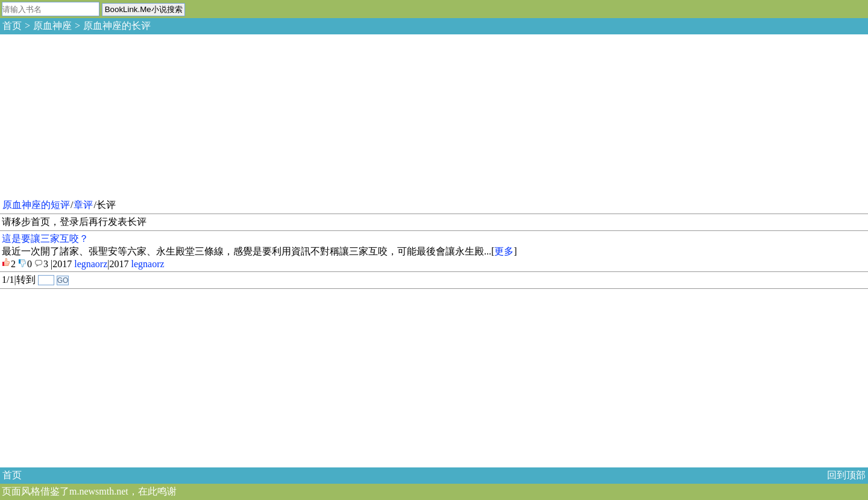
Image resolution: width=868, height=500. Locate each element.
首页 (12, 26)
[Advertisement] (90, 115)
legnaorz (91, 264)
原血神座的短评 (36, 205)
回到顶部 (846, 475)
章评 (83, 205)
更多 (504, 251)
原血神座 (52, 26)
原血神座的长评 (117, 26)
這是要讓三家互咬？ (45, 239)
